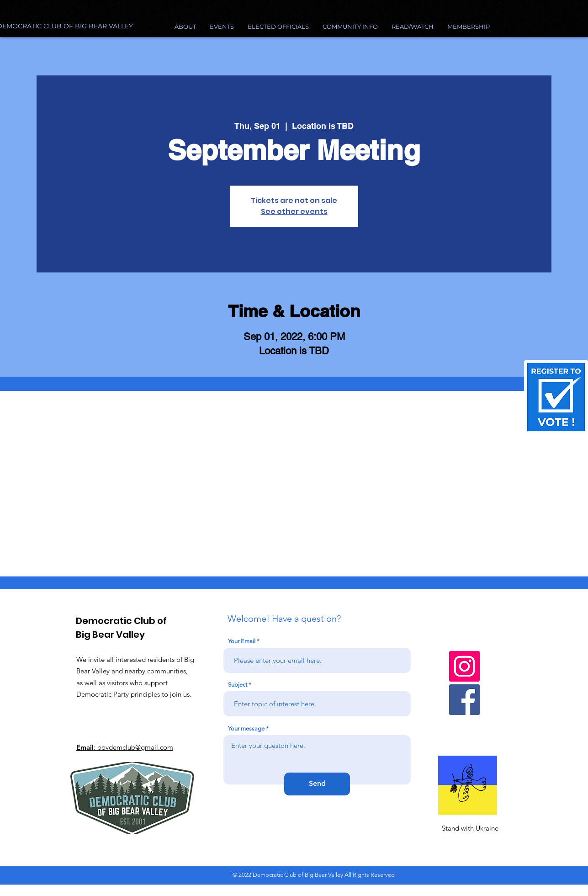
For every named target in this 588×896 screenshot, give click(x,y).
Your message (246, 728)
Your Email (242, 641)
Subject (238, 685)
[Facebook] (464, 700)
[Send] (317, 784)
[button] (350, 27)
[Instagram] (464, 666)
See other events (294, 211)
